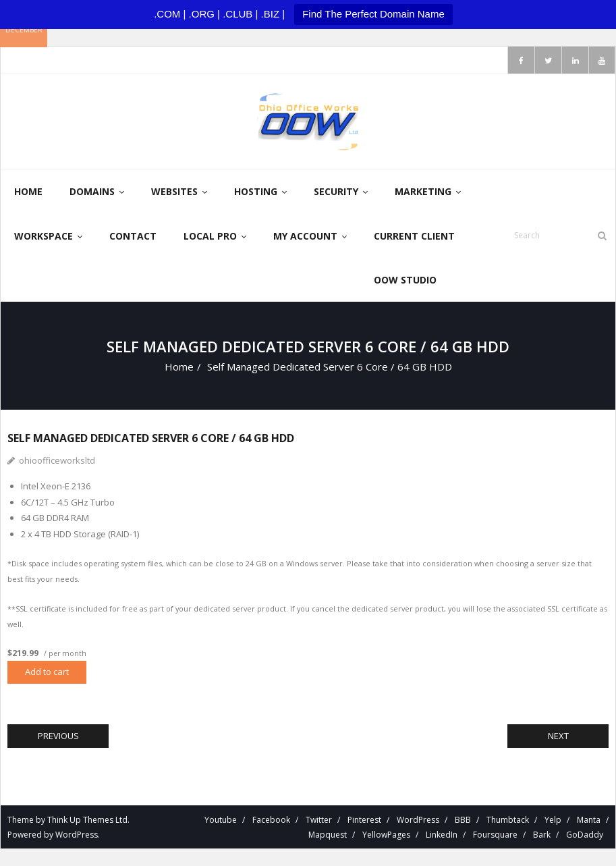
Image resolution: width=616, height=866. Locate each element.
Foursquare (495, 835)
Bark (542, 835)
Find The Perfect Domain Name (373, 14)
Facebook (271, 820)
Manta (589, 820)
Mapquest (328, 835)
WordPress (77, 835)
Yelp (553, 820)
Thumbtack (508, 820)
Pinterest (364, 820)
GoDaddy (585, 835)
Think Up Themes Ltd (87, 820)
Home (179, 367)
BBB (463, 820)
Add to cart (47, 672)
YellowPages (386, 835)
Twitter (319, 820)
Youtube (221, 820)
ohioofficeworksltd (57, 460)
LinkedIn (442, 835)
